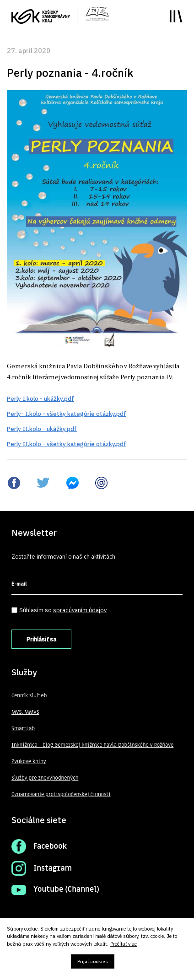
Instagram (53, 868)
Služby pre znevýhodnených (45, 778)
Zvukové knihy (29, 762)
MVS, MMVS (25, 712)
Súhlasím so (63, 610)
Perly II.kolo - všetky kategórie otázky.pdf (67, 444)
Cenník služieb (29, 696)
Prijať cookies (93, 961)
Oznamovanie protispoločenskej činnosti (61, 794)
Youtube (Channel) (66, 889)
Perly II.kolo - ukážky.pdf (42, 429)
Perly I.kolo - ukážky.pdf (40, 399)
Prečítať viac (124, 944)
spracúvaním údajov (80, 610)
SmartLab (23, 729)
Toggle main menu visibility (176, 16)
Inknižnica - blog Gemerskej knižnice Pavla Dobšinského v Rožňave (92, 745)
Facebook (50, 846)
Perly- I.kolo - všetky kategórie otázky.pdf (67, 414)
